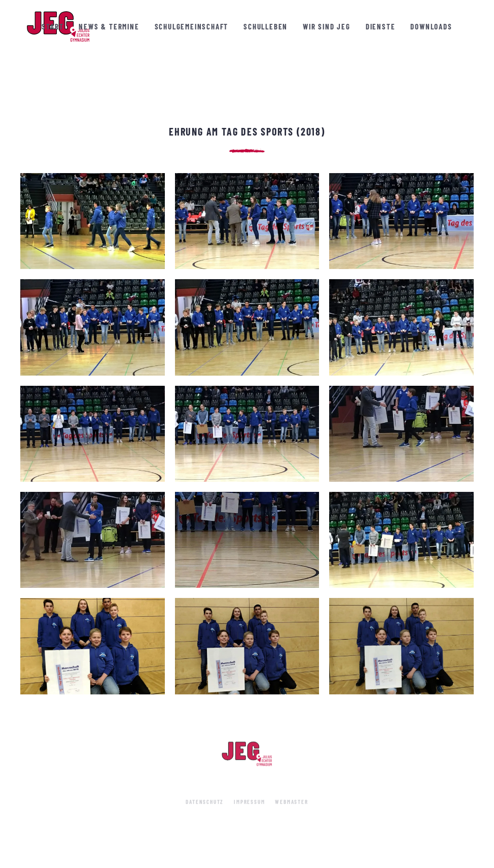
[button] (93, 221)
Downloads (431, 26)
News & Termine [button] (109, 26)
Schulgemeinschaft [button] (192, 26)
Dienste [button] (381, 26)
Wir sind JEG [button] (327, 26)
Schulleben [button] (266, 26)
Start (52, 26)
